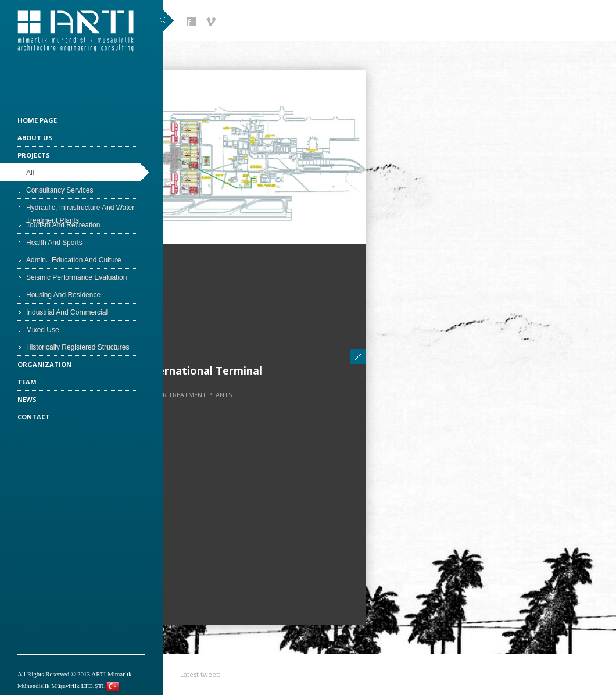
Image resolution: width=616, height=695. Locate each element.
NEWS (27, 399)
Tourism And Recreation (63, 225)
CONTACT (34, 417)
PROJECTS (34, 155)
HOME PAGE (37, 120)
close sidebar (166, 21)
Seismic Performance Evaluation (76, 277)
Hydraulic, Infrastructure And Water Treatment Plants (80, 210)
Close (358, 357)
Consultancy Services (60, 190)
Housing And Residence (63, 295)
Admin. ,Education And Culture (74, 260)
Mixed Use (43, 330)
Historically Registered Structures (78, 347)
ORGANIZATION (44, 364)
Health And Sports (54, 243)
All (30, 173)
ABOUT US (35, 138)
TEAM (27, 382)
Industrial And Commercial (67, 312)
